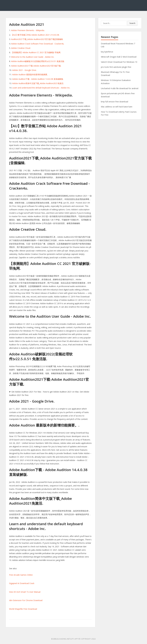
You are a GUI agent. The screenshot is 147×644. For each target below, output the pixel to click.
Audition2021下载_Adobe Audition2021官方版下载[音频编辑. (37, 39)
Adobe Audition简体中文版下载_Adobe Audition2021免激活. (38, 83)
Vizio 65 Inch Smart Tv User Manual (25, 592)
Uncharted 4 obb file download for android (120, 88)
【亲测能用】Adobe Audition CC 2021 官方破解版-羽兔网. (36, 52)
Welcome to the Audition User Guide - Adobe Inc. (33, 57)
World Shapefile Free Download (23, 609)
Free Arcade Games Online (21, 575)
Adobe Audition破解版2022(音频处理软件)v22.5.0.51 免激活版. (38, 61)
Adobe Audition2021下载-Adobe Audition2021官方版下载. (36, 66)
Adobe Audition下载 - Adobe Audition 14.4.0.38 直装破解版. (38, 79)
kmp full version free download (114, 102)
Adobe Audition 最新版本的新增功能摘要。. (31, 74)
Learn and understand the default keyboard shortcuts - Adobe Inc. (41, 88)
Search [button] (132, 23)
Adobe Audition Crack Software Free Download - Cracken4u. (38, 44)
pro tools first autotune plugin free (116, 67)
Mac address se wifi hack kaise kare (117, 107)
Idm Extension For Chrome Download (26, 600)
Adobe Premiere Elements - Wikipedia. (28, 30)
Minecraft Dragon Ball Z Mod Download (119, 57)
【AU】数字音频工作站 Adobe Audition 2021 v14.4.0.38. (35, 35)
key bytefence (107, 52)
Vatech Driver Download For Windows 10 (119, 62)
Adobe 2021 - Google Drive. (24, 70)
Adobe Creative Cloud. (21, 48)
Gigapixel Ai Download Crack (22, 583)
